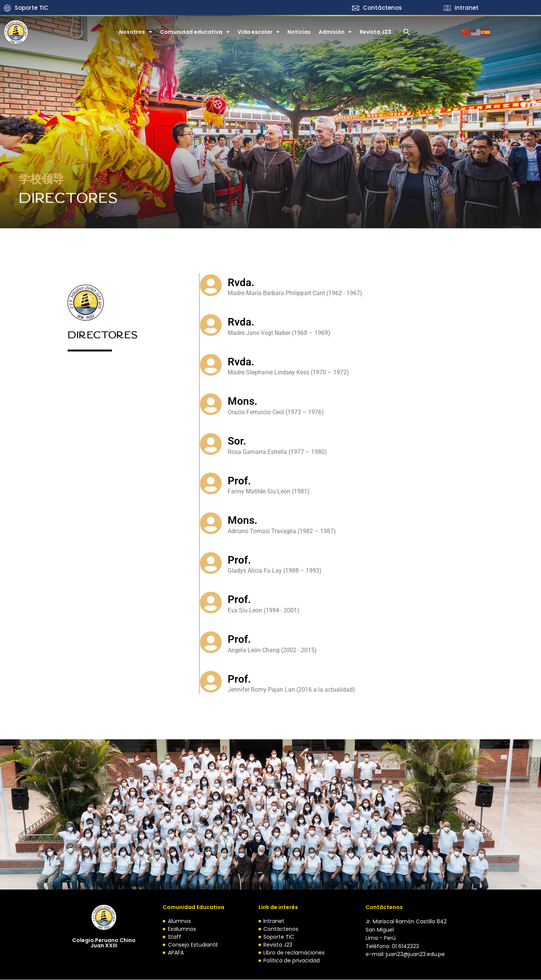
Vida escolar (258, 32)
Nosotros (136, 32)
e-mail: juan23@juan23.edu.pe (405, 954)
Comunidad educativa (195, 32)
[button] (407, 32)
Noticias (299, 32)
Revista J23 (375, 32)
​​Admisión (335, 32)
